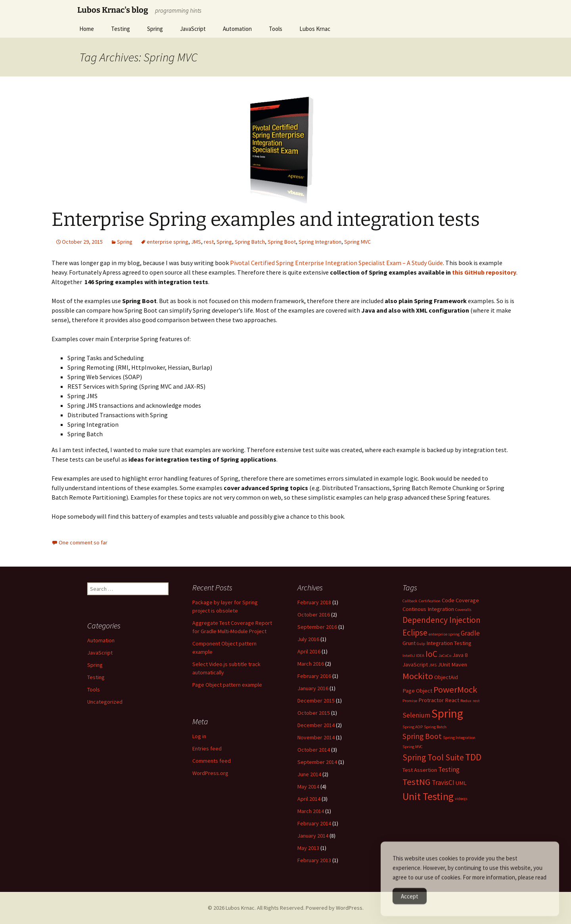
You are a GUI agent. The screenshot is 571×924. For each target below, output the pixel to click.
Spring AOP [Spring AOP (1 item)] (413, 727)
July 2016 (308, 639)
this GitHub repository (484, 272)
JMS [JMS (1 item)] (433, 665)
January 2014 (313, 836)
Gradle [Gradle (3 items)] (470, 633)
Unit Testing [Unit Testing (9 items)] (428, 796)
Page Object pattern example (227, 685)
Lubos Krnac (315, 29)
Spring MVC (357, 242)
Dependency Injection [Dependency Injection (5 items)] (442, 620)
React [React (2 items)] (452, 700)
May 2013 (308, 848)
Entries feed (207, 748)
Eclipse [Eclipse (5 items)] (415, 633)
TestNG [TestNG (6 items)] (417, 782)
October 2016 (314, 615)
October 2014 (314, 750)
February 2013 (314, 860)
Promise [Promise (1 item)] (410, 701)
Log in (199, 736)
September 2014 (317, 762)
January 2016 (313, 688)
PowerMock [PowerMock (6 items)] (455, 689)
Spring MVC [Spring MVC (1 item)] (413, 747)
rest (209, 242)
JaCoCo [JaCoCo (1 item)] (445, 656)
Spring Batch (250, 242)
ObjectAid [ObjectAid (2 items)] (446, 677)
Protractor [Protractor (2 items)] (431, 700)
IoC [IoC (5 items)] (431, 654)
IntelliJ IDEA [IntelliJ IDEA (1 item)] (413, 656)
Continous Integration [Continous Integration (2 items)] (428, 609)
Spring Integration (320, 242)
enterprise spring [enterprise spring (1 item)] (444, 634)
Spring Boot (282, 242)
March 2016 (311, 664)
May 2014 (308, 787)
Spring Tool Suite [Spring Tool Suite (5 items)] (433, 757)
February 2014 (314, 823)
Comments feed (212, 761)
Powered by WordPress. (335, 908)
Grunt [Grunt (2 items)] (409, 643)
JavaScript (193, 29)
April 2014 (309, 799)
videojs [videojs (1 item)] (461, 799)
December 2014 (316, 725)
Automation (237, 29)
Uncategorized (105, 702)
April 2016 (309, 651)
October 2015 (314, 713)
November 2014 (316, 737)
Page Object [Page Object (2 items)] (417, 691)
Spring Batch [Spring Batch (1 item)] (435, 727)
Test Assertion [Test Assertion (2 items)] (420, 770)
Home (87, 29)
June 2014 (309, 774)
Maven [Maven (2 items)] (459, 664)
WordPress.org (210, 773)
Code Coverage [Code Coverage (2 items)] (460, 600)
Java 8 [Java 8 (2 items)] (460, 655)
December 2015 (316, 701)
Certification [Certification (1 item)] (430, 601)
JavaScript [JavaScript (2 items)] (415, 664)
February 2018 (314, 602)
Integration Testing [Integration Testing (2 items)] (449, 643)
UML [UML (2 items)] (461, 783)
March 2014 (311, 811)
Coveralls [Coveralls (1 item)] (463, 610)
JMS (196, 242)
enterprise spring (168, 242)
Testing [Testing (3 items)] (449, 769)
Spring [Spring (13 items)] (447, 713)
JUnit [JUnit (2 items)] (444, 664)
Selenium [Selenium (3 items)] (416, 715)
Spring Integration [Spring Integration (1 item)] (459, 738)
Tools (276, 29)
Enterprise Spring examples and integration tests (266, 220)
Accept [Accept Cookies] (410, 906)
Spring (155, 29)
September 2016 (317, 627)
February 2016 (314, 676)
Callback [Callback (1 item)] (410, 601)
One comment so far (83, 542)
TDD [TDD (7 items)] (473, 757)
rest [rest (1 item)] (476, 701)
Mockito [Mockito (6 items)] (418, 676)
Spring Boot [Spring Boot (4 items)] (422, 736)
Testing (121, 29)
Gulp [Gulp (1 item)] (421, 644)
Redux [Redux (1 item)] (466, 701)
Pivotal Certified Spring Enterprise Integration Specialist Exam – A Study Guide (336, 263)
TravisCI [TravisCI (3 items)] (443, 783)
